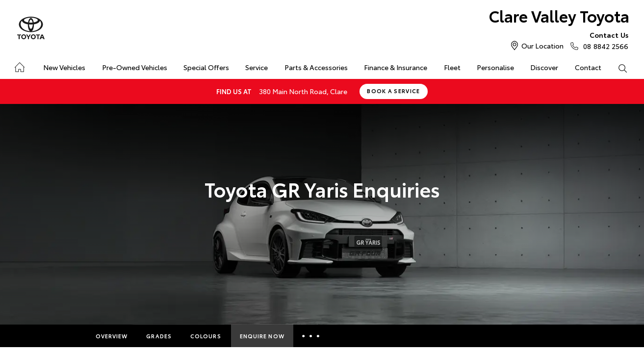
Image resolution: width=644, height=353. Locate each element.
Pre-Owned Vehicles (135, 67)
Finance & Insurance (396, 67)
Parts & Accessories (316, 67)
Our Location (542, 46)
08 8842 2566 (604, 40)
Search (618, 68)
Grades (159, 336)
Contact (588, 67)
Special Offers (206, 67)
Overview (112, 336)
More (312, 336)
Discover (544, 67)
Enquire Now (262, 336)
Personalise (495, 67)
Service (257, 67)
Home (19, 65)
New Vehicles (64, 67)
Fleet (452, 67)
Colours (206, 336)
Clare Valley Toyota (559, 15)
